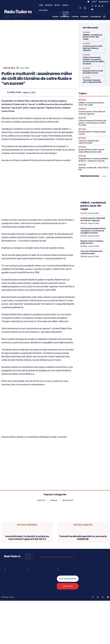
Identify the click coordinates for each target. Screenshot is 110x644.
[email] (68, 579)
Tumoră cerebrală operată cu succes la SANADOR (83, 538)
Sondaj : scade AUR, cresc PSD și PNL (93, 168)
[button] (85, 8)
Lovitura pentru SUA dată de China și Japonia (93, 48)
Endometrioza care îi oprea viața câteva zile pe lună (91, 150)
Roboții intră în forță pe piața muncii (93, 72)
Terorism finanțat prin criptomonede (92, 81)
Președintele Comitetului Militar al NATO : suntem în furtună (93, 159)
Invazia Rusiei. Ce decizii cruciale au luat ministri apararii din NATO (27, 538)
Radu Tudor (16, 92)
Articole (9, 68)
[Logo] (18, 16)
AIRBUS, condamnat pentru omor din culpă (92, 37)
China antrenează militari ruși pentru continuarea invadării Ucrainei (94, 60)
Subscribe (68, 587)
